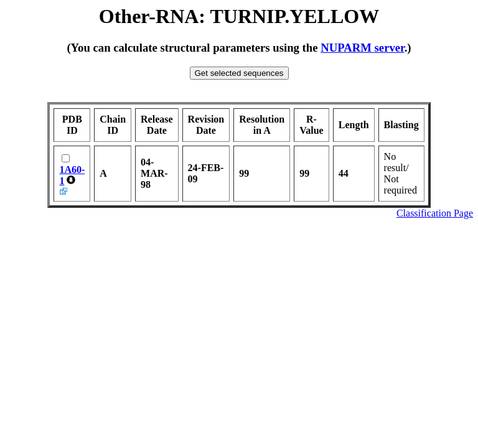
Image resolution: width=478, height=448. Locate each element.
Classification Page (435, 213)
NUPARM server (363, 48)
